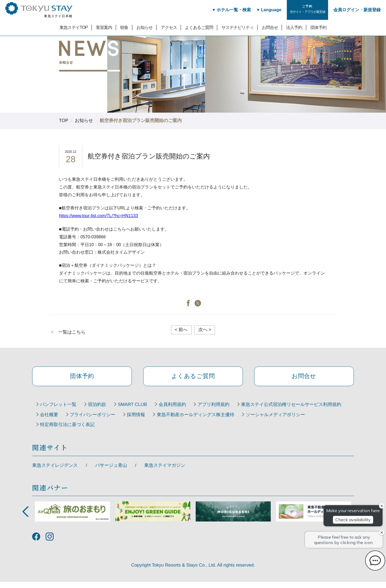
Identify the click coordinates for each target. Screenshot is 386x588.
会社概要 (166, 420)
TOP (64, 121)
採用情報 (259, 420)
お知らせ (144, 27)
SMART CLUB (140, 410)
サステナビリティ (237, 27)
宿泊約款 (102, 410)
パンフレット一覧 (60, 410)
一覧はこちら (72, 332)
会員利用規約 (183, 410)
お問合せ (270, 27)
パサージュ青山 (111, 471)
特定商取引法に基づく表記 (235, 431)
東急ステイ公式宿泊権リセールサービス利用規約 (92, 420)
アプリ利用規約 (228, 410)
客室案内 (104, 27)
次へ (205, 330)
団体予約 (318, 27)
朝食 (124, 27)
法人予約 (294, 27)
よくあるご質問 (199, 27)
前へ (181, 330)
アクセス (169, 27)
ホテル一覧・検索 (229, 10)
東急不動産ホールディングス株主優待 (80, 431)
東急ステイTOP (74, 27)
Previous (25, 517)
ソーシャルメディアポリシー (163, 431)
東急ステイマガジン (165, 471)
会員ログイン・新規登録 (357, 10)
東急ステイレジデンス (55, 471)
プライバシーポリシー (212, 420)
